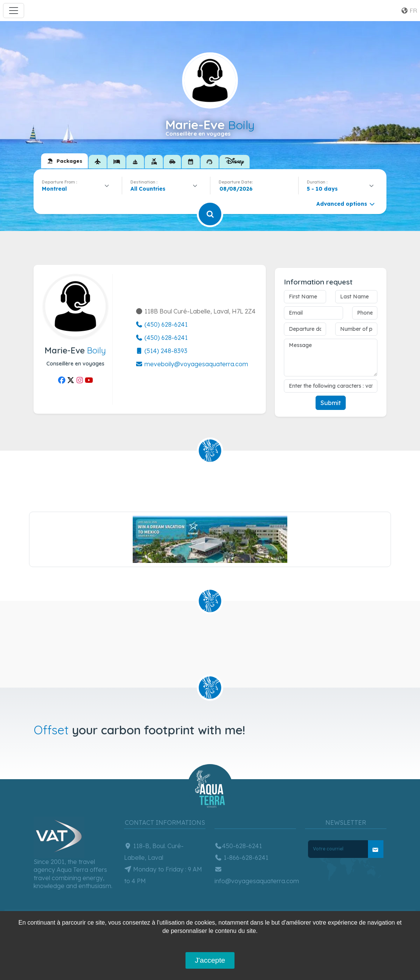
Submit (331, 403)
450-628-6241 (238, 846)
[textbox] (150, 189)
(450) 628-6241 (162, 324)
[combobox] (78, 189)
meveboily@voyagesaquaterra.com (192, 364)
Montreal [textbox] (54, 189)
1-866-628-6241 (241, 858)
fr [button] (409, 11)
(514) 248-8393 (161, 351)
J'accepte (210, 960)
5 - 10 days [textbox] (322, 189)
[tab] (64, 161)
